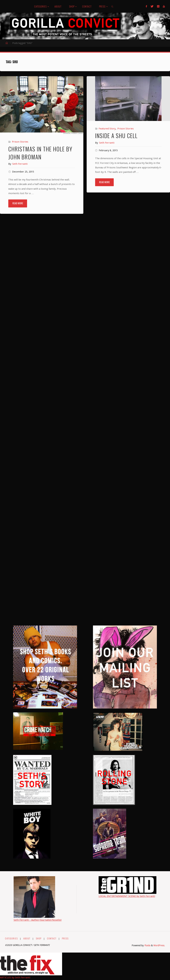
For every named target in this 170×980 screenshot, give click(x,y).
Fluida (147, 945)
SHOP (40, 938)
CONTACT (53, 938)
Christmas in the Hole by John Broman (40, 153)
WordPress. (159, 945)
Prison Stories (20, 142)
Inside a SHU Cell (116, 135)
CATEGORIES (12, 938)
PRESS (67, 938)
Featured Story (107, 129)
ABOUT (27, 938)
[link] (112, 6)
